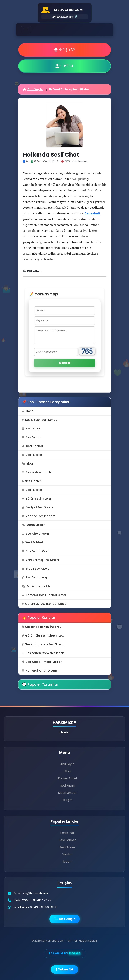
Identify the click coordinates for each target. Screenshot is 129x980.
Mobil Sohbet (67, 793)
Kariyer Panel (67, 778)
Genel (28, 411)
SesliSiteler (31, 481)
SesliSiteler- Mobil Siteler (42, 662)
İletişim (67, 800)
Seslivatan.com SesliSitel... (43, 644)
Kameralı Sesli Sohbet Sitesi (44, 595)
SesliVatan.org (34, 577)
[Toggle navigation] (26, 30)
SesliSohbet (32, 446)
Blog (27, 464)
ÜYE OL (65, 66)
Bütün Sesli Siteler (37, 499)
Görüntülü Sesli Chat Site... (43, 636)
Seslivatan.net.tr (36, 586)
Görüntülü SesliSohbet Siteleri (45, 604)
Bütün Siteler (33, 525)
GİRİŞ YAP (64, 50)
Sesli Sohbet (32, 542)
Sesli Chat (31, 428)
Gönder (65, 363)
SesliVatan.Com (35, 551)
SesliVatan (31, 437)
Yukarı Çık (65, 969)
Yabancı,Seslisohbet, (39, 516)
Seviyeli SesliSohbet (38, 507)
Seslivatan (67, 786)
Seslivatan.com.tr (37, 472)
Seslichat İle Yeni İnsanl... (41, 627)
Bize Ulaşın (65, 919)
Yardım (67, 854)
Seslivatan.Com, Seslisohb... (44, 653)
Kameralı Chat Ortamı (40, 671)
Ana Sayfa (33, 89)
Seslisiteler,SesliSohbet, (41, 420)
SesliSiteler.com (35, 534)
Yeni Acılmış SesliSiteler (41, 560)
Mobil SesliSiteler (36, 569)
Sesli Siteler (32, 455)
